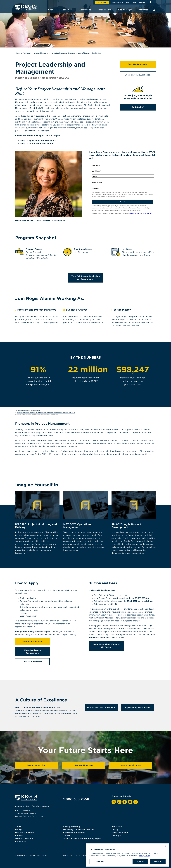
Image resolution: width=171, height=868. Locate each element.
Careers (19, 835)
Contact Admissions (32, 662)
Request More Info (84, 765)
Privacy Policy (68, 855)
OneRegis (116, 835)
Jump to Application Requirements (37, 140)
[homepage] (26, 7)
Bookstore (117, 827)
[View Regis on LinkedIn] (119, 802)
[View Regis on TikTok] (136, 802)
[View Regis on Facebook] (125, 802)
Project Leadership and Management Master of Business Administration (76, 53)
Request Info (118, 2)
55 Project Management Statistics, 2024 (28, 410)
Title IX (67, 835)
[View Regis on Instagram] (114, 802)
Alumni (142, 2)
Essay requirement (29, 616)
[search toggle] (154, 10)
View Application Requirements (32, 651)
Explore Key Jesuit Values (138, 708)
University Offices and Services (78, 830)
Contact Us (21, 841)
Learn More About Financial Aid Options (107, 646)
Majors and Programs (41, 53)
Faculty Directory (72, 827)
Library (115, 830)
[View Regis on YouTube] (130, 802)
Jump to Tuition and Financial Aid (36, 143)
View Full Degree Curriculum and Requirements (85, 278)
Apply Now (102, 2)
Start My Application (138, 64)
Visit (128, 2)
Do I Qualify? (138, 107)
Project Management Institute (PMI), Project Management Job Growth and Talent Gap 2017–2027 (46, 412)
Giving (18, 830)
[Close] (165, 859)
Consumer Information (74, 833)
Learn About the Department (101, 708)
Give (134, 2)
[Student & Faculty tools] (152, 2)
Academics (27, 53)
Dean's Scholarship (108, 598)
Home (18, 53)
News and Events (120, 833)
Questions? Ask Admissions (138, 75)
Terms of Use (80, 855)
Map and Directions (25, 833)
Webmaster (91, 855)
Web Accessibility (24, 838)
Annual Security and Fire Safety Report (82, 838)
